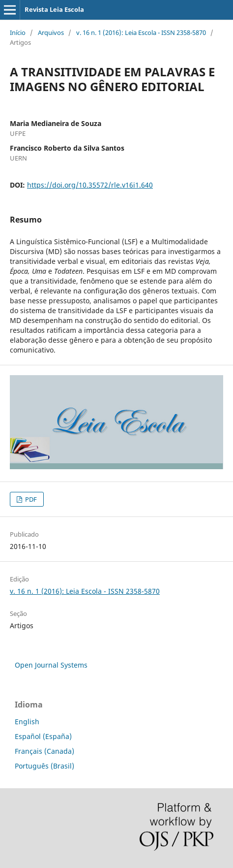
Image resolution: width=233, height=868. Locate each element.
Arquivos (51, 32)
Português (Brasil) (44, 766)
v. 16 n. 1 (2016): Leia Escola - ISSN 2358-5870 (141, 32)
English (27, 722)
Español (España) (43, 736)
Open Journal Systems (51, 665)
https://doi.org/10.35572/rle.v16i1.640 (90, 185)
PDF (30, 499)
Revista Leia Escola (54, 9)
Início (18, 32)
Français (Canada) (44, 751)
